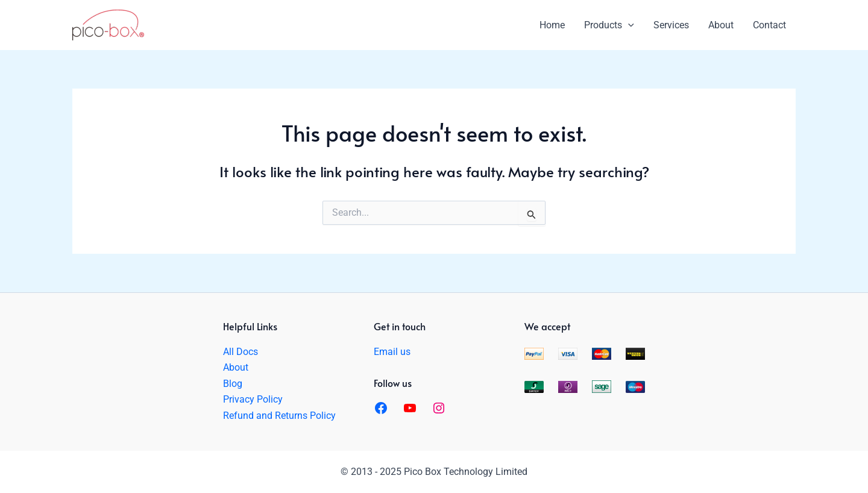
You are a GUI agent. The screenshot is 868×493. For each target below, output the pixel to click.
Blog (233, 384)
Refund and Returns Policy (279, 416)
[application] (628, 25)
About (236, 367)
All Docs (241, 352)
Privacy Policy (253, 399)
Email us (392, 352)
